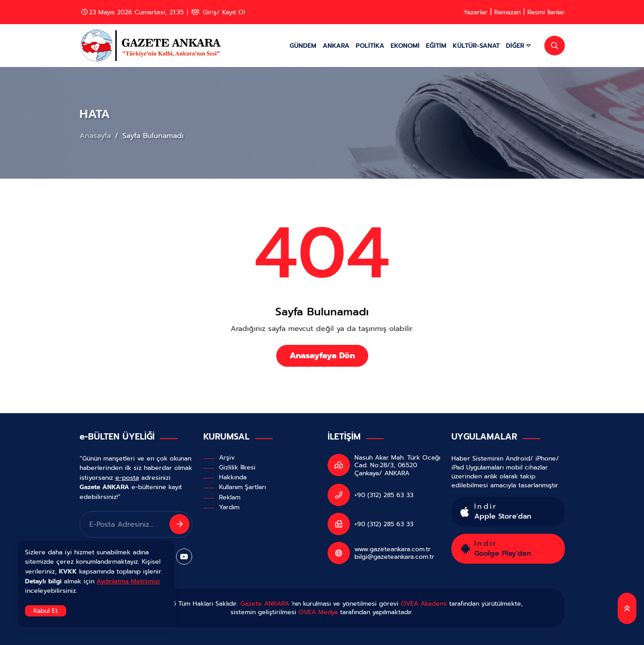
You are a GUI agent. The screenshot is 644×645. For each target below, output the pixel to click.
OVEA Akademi (424, 603)
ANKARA (336, 46)
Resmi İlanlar (546, 12)
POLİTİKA (370, 46)
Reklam (230, 497)
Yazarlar (476, 12)
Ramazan (507, 12)
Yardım (229, 507)
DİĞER (518, 46)
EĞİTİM (436, 46)
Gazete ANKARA (265, 603)
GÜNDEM (303, 46)
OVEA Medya (318, 612)
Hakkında (233, 477)
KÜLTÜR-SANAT (476, 46)
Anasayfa (97, 136)
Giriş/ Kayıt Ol (218, 12)
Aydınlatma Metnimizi (128, 581)
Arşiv (227, 457)
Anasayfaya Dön (322, 356)
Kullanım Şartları (242, 487)
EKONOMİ (405, 46)
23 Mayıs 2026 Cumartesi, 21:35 (133, 12)
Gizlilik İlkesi (237, 467)
